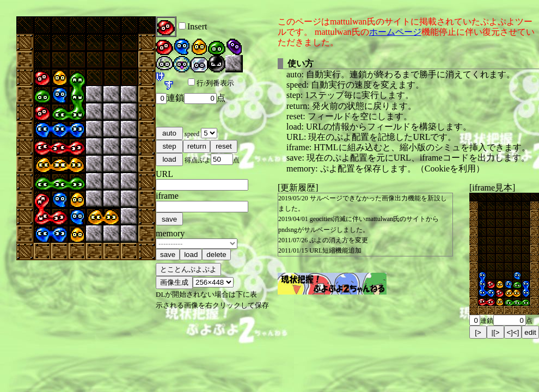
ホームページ (395, 32)
